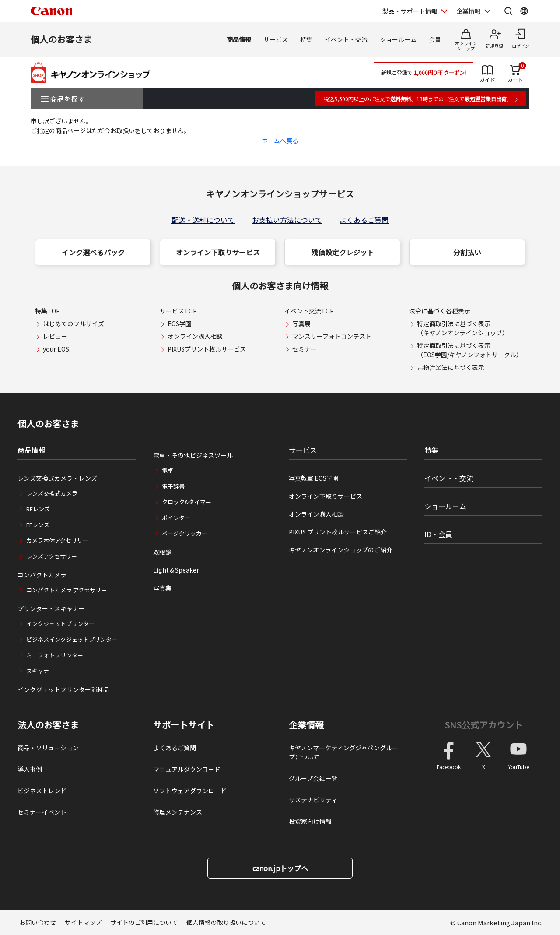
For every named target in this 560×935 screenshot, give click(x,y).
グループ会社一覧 (313, 778)
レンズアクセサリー (52, 556)
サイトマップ (83, 922)
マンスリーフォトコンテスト (332, 336)
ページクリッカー (185, 533)
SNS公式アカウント (484, 725)
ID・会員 (438, 534)
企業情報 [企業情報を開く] (469, 11)
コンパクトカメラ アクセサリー (66, 590)
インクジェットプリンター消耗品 (63, 689)
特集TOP (47, 311)
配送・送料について (203, 220)
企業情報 (306, 725)
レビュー (55, 336)
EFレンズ (38, 525)
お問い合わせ (38, 922)
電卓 (168, 470)
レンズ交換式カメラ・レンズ (57, 478)
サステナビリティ (313, 800)
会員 (435, 39)
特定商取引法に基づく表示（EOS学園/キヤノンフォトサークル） (470, 350)
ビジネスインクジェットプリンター (72, 639)
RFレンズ (38, 509)
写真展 (301, 323)
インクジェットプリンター (60, 624)
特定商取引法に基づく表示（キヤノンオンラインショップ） (463, 328)
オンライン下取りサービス (218, 252)
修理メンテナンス (178, 812)
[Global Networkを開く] (524, 11)
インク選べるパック (93, 252)
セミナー (304, 349)
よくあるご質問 (364, 220)
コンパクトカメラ (42, 575)
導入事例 (30, 769)
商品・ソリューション (48, 748)
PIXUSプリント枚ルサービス (207, 349)
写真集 (162, 588)
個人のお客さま (61, 39)
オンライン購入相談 (195, 336)
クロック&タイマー (187, 502)
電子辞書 (173, 486)
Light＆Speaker (176, 570)
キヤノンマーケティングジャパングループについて (343, 752)
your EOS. (57, 349)
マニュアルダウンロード (187, 769)
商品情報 (239, 39)
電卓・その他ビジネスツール (193, 455)
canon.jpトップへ (280, 868)
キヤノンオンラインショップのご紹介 (341, 550)
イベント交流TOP (309, 311)
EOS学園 (180, 323)
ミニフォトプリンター (55, 655)
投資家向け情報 (310, 821)
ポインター (176, 518)
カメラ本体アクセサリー (57, 540)
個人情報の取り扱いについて (226, 922)
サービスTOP (178, 311)
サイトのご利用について (144, 922)
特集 (306, 39)
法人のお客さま (48, 725)
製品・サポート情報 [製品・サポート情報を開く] (410, 11)
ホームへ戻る (280, 141)
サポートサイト (184, 725)
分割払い (467, 252)
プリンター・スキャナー (51, 608)
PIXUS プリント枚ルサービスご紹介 (338, 532)
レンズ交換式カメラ (52, 493)
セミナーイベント (42, 812)
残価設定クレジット (343, 252)
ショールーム (398, 39)
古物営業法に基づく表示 (451, 367)
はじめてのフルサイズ (73, 323)
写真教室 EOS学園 (314, 478)
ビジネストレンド (42, 791)
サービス (276, 39)
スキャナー (40, 671)
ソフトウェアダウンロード (190, 791)
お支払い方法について (287, 220)
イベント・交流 (346, 39)
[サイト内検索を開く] (508, 11)
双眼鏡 (162, 552)
